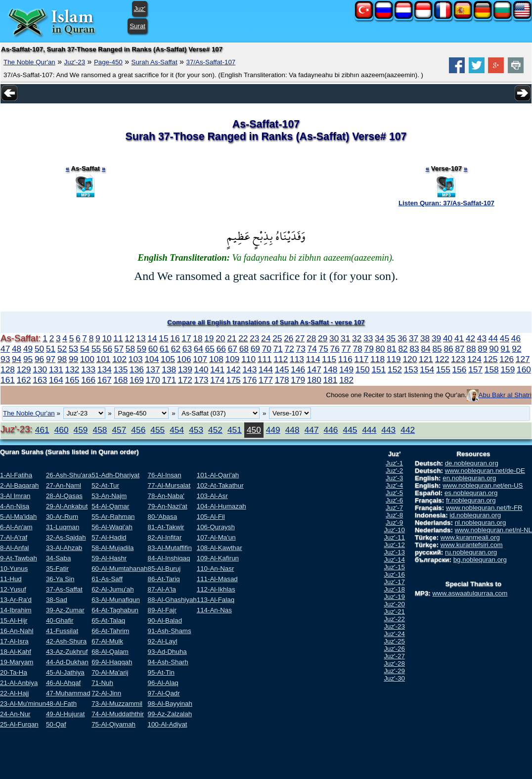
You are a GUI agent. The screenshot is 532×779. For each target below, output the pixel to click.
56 (108, 349)
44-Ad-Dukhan (67, 662)
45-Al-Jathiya (65, 672)
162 (24, 380)
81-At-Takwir (166, 527)
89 (482, 349)
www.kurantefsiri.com (472, 545)
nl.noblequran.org (481, 523)
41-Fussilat (62, 631)
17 (186, 338)
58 (130, 349)
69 (255, 349)
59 (142, 349)
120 (410, 359)
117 (362, 359)
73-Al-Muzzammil (117, 704)
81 (391, 349)
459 (81, 430)
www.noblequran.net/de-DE (485, 471)
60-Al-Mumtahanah (119, 569)
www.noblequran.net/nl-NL (493, 530)
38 (425, 338)
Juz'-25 (394, 641)
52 (62, 349)
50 (39, 349)
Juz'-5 (394, 493)
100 (87, 359)
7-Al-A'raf (14, 537)
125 (491, 359)
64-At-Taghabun (115, 610)
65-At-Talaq (108, 620)
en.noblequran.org (469, 478)
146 (298, 369)
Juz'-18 (394, 589)
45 (505, 338)
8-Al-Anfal (15, 548)
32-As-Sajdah (66, 537)
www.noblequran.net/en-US (483, 485)
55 (96, 349)
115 (329, 359)
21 (232, 338)
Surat (137, 26)
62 (176, 349)
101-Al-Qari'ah (218, 475)
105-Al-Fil (211, 517)
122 (442, 359)
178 (282, 380)
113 (297, 359)
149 (346, 369)
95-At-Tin (161, 672)
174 (217, 380)
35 (391, 338)
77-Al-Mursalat (169, 485)
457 (119, 430)
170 (153, 380)
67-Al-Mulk (107, 641)
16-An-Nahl (17, 631)
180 (314, 380)
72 (289, 349)
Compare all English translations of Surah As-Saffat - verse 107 (266, 322)
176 (249, 380)
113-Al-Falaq (216, 600)
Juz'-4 (394, 485)
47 (5, 349)
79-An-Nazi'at (167, 506)
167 (105, 380)
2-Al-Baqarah (20, 485)
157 (475, 369)
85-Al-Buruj (164, 569)
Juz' (140, 9)
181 (331, 380)
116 (345, 359)
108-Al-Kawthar (220, 548)
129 (24, 369)
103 (136, 359)
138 (169, 369)
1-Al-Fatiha (16, 475)
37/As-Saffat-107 (211, 62)
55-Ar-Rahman (113, 517)
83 (414, 349)
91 (505, 349)
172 (185, 380)
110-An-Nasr (216, 569)
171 (169, 380)
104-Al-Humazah (222, 506)
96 (39, 359)
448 (292, 430)
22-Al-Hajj (15, 693)
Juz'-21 (394, 612)
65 (210, 349)
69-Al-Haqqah (112, 662)
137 (153, 369)
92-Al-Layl (162, 641)
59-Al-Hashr (109, 558)
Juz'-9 (394, 523)
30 (334, 338)
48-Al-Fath (61, 704)
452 (215, 430)
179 (298, 380)
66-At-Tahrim (110, 631)
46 (516, 338)
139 (185, 369)
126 (507, 359)
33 (368, 338)
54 (85, 349)
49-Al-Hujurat (66, 714)
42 (470, 338)
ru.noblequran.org (471, 552)
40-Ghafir (60, 620)
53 (73, 349)
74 (312, 349)
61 (164, 349)
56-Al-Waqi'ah (112, 527)
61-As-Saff (107, 579)
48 (17, 349)
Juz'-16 (394, 574)
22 (243, 338)
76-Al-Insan (164, 475)
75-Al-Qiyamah (113, 724)
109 (233, 359)
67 (233, 349)
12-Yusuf (13, 589)
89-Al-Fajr (162, 610)
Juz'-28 (394, 664)
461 (42, 430)
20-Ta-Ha (14, 672)
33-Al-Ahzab (64, 548)
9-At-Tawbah (19, 558)
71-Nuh (102, 683)
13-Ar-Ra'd (16, 600)
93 (5, 359)
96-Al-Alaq (163, 683)
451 (235, 430)
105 (168, 359)
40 (448, 338)
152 (395, 369)
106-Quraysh (216, 527)
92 (516, 349)
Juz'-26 (394, 649)
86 (448, 349)
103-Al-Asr (212, 496)
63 (187, 349)
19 (209, 338)
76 (335, 349)
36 (402, 338)
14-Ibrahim (16, 610)
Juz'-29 (394, 671)
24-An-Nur (15, 714)
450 (254, 430)
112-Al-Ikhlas (216, 589)
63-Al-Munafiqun (116, 600)
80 (380, 349)
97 (51, 359)
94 (17, 359)
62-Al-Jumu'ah (113, 589)
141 (217, 369)
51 (51, 349)
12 (129, 338)
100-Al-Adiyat (167, 724)
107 (200, 359)
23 (254, 338)
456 (138, 430)
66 (221, 349)
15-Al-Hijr (14, 620)
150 (363, 369)
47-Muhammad (68, 693)
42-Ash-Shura (66, 641)
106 (184, 359)
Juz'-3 (394, 478)
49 (28, 349)
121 (426, 359)
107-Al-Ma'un (216, 537)
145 (282, 369)
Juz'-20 (394, 604)
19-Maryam (17, 662)
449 (273, 430)
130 (40, 369)
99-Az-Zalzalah (170, 714)
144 (266, 369)
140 (201, 369)
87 (460, 349)
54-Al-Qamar (110, 506)
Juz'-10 (394, 530)
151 (378, 369)
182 (346, 380)
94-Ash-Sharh (168, 662)
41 (459, 338)
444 (369, 430)
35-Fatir (57, 569)
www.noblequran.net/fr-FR (484, 508)
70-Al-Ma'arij (110, 672)
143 (249, 369)
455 (157, 430)
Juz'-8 (394, 515)
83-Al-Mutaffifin (169, 548)
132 (72, 369)
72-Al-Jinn (106, 693)
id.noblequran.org (475, 515)
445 (350, 430)
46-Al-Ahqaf (63, 683)
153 (411, 369)
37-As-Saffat (64, 589)
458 (100, 430)
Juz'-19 (394, 597)
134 (105, 369)
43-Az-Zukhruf (67, 652)
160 (524, 369)
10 (107, 338)
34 (379, 338)
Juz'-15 (394, 567)
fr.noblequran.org (471, 500)
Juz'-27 (394, 656)
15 (163, 338)
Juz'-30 (394, 678)
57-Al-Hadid (109, 537)
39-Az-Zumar (65, 610)
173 (201, 380)
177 (266, 380)
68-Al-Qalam (110, 652)
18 (198, 338)
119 (394, 359)
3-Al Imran (15, 496)
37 (414, 338)
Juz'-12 (394, 545)
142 (234, 369)
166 (88, 380)
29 (323, 338)
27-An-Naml (64, 485)
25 (277, 338)
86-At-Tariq (163, 579)
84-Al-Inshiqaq (169, 558)
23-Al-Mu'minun (23, 704)
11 (118, 338)
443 (388, 430)
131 (56, 369)
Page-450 (108, 62)
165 (72, 380)
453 (196, 430)
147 (314, 369)
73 (301, 349)
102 (119, 359)
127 (523, 359)
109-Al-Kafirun (218, 558)
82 (403, 349)
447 (312, 430)
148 (331, 369)
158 (492, 369)
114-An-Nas (214, 610)
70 (267, 349)
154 (427, 369)
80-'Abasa (162, 517)
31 (345, 338)
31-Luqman (63, 527)
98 (62, 359)
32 (357, 338)
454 (177, 430)
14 (152, 338)
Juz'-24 (394, 634)
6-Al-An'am (16, 527)
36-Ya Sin (60, 579)
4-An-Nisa (15, 506)
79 (369, 349)
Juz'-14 (394, 560)
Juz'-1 (394, 463)
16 (175, 338)
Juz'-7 (394, 508)
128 (8, 369)
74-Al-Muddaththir (118, 714)
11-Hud (11, 579)
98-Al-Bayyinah (170, 704)
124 (474, 359)
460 (62, 430)
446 (331, 430)
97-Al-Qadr (163, 693)
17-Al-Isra (14, 641)
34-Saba (58, 558)
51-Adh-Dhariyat (115, 475)
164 (56, 380)
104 (152, 359)
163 (40, 380)
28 (311, 338)
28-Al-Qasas (64, 496)
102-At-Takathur (220, 485)
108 (216, 359)
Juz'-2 (394, 471)
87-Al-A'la (161, 589)
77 (346, 349)
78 (358, 349)
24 (266, 338)
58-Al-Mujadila (112, 548)
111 (265, 359)
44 (493, 338)
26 (288, 338)
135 (120, 369)
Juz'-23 (75, 62)
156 (460, 369)
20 (220, 338)
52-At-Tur (105, 485)
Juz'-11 (394, 537)
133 (88, 369)
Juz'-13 (394, 552)
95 (28, 359)
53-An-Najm (109, 496)
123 (458, 359)
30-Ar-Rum (62, 517)
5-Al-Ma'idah (18, 517)
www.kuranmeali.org (470, 537)
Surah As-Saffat (155, 62)
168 (120, 380)
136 (137, 369)
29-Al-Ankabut (67, 506)
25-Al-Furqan (19, 724)
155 (443, 369)
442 (408, 430)
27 (300, 338)
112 (281, 359)
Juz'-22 (394, 619)
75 (324, 349)
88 (471, 349)
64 (199, 349)
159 (508, 369)
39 (436, 338)
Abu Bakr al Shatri (505, 395)
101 (104, 359)
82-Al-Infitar (164, 537)
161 (8, 380)
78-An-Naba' (166, 496)
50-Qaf (56, 724)
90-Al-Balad (165, 620)
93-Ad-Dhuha (167, 652)
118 (377, 359)
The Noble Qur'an (29, 62)
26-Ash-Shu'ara (69, 475)
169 (137, 380)
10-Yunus (14, 569)
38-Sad (57, 600)
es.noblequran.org (471, 493)
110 (248, 359)
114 (313, 359)
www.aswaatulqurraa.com (470, 593)
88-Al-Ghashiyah (172, 600)
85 (437, 349)
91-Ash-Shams (169, 631)
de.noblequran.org (472, 463)
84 (425, 349)
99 (73, 359)
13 (141, 338)
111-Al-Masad (217, 579)
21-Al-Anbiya (19, 683)
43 (482, 338)
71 (278, 349)
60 (153, 349)
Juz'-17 (394, 582)
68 (244, 349)
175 (234, 380)
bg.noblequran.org (480, 560)
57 (119, 349)
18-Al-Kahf (16, 652)
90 (494, 349)
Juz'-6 (394, 500)
